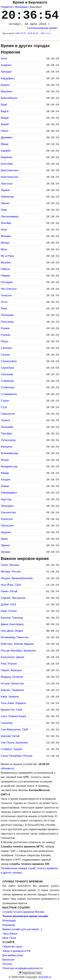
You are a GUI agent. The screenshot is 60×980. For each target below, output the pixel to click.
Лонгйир (6, 223)
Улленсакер (8, 440)
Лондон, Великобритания (17, 578)
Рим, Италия (9, 664)
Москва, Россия (11, 572)
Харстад (6, 499)
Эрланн (6, 552)
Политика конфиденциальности (22, 968)
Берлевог (7, 91)
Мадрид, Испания (12, 677)
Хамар (5, 486)
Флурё (5, 460)
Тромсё (5, 420)
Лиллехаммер (10, 216)
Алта (4, 59)
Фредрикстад (9, 466)
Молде (5, 243)
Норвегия (7, 7)
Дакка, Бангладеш (12, 624)
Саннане (6, 348)
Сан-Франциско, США (15, 729)
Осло (4, 302)
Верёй (5, 124)
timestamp (9, 925)
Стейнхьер (8, 387)
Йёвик (5, 144)
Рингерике (7, 315)
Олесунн (6, 295)
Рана (4, 308)
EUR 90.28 (33, 33)
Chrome (7, 964)
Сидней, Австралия (13, 598)
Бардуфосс (8, 78)
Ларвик (5, 190)
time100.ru (45, 977)
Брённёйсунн (9, 98)
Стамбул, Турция (11, 749)
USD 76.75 (21, 33)
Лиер (4, 210)
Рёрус (5, 341)
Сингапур (7, 723)
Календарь (9, 921)
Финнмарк (21, 7)
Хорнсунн (7, 519)
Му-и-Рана (7, 256)
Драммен (7, 137)
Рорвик (5, 328)
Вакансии (8, 960)
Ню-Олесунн (9, 289)
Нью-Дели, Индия (12, 631)
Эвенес (5, 545)
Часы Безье (10, 934)
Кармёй (6, 151)
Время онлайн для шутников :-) (22, 929)
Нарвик (5, 276)
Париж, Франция (11, 670)
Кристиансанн (10, 170)
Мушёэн (6, 262)
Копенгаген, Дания (12, 657)
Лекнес (5, 203)
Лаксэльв (7, 184)
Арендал (6, 72)
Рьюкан (6, 335)
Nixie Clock (9, 938)
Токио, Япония (10, 565)
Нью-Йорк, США (11, 585)
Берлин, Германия (12, 690)
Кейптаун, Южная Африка (17, 644)
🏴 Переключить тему (30, 973)
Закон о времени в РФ (16, 951)
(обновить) (8, 768)
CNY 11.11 (46, 33)
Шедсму (6, 532)
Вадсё (5, 111)
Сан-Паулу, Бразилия (14, 743)
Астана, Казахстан (12, 683)
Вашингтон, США (12, 710)
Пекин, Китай (9, 591)
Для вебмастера (13, 955)
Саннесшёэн (9, 361)
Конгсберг (7, 164)
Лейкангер (7, 197)
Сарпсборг (8, 368)
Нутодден (7, 282)
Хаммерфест (9, 493)
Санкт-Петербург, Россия (16, 756)
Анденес (6, 65)
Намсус (6, 269)
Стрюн (5, 401)
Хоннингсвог (9, 512)
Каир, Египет (9, 611)
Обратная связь (12, 947)
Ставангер (7, 381)
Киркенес (7, 157)
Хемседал (7, 506)
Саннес (6, 355)
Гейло (5, 131)
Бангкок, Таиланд (12, 618)
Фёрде (5, 473)
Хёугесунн (7, 526)
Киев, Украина (10, 697)
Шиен (4, 539)
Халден (6, 480)
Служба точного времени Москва (23, 912)
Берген (5, 85)
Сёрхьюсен (8, 414)
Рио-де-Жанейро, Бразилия (18, 651)
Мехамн (6, 236)
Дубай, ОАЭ (8, 604)
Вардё (5, 118)
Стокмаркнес (9, 394)
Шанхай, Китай (10, 736)
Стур (4, 407)
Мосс (4, 249)
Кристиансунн (10, 177)
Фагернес (7, 447)
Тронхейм (7, 427)
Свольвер (7, 374)
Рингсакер (7, 322)
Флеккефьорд (9, 453)
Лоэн (4, 230)
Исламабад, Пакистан (15, 637)
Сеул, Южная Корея (13, 716)
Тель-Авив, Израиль (13, 703)
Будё (4, 105)
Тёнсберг (7, 434)
